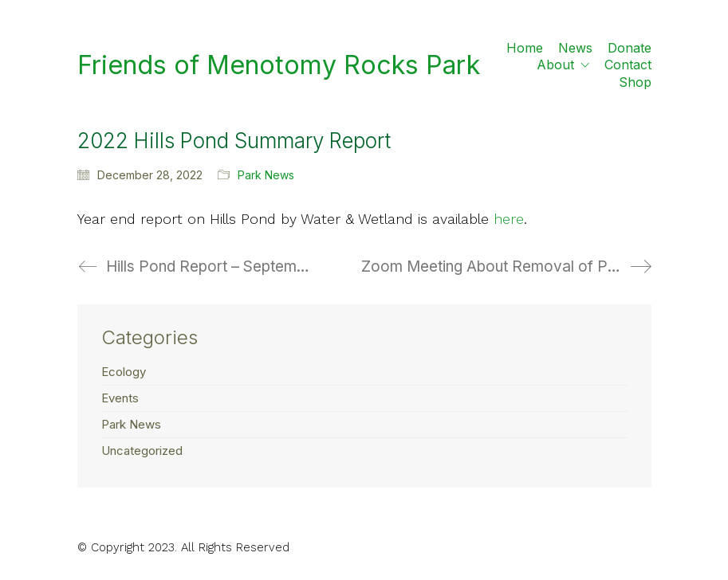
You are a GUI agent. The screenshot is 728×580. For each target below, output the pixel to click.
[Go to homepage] (279, 66)
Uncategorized (142, 451)
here (509, 219)
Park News (266, 175)
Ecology (124, 372)
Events (120, 398)
